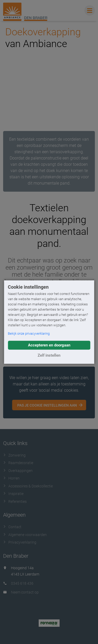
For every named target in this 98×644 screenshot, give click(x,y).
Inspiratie (13, 494)
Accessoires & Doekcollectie (28, 486)
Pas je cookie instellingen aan (47, 405)
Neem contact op (25, 592)
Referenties (15, 501)
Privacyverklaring (20, 542)
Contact (12, 527)
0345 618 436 (22, 583)
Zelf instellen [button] (49, 355)
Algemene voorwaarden (25, 535)
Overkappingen (18, 471)
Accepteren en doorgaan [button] (49, 345)
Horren (11, 478)
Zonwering (14, 455)
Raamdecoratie (18, 463)
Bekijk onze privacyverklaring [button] (29, 334)
